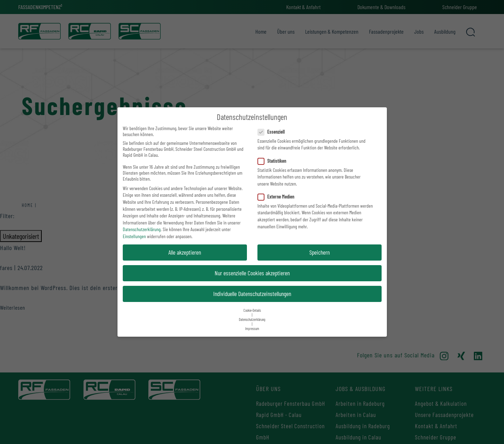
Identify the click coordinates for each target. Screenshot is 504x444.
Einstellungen (134, 236)
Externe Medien (278, 197)
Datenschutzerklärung (142, 229)
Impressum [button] (252, 328)
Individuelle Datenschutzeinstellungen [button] (252, 294)
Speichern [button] (320, 252)
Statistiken (274, 161)
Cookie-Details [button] (252, 310)
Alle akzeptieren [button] (185, 252)
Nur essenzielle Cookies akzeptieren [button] (252, 273)
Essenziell (273, 132)
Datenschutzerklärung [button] (252, 319)
